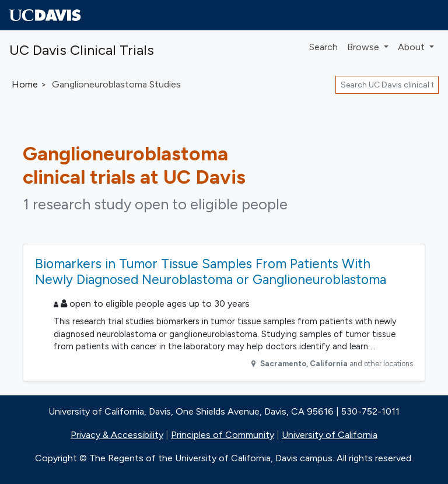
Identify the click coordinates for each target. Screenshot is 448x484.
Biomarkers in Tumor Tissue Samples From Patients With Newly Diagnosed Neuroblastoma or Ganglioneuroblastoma (211, 271)
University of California (330, 435)
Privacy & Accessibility (117, 435)
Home (25, 84)
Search (323, 47)
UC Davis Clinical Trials (82, 50)
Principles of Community (223, 435)
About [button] (412, 47)
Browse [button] (364, 47)
